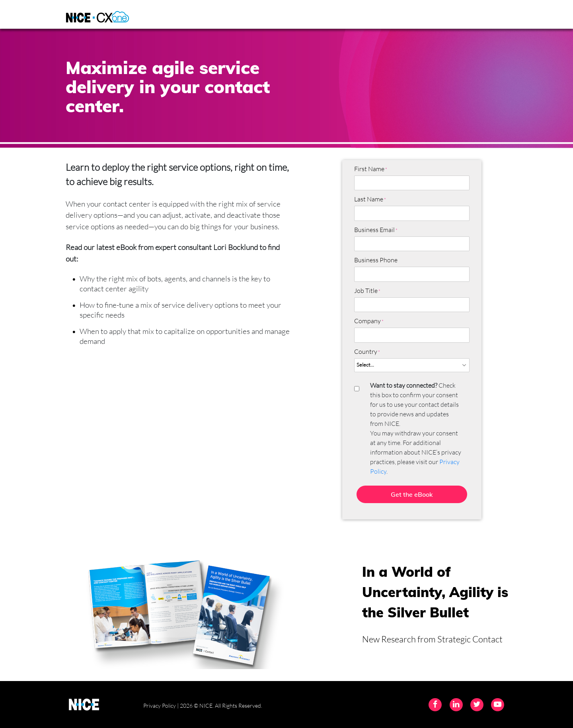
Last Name (369, 199)
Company (367, 321)
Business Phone (376, 260)
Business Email (374, 230)
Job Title (366, 291)
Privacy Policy (160, 706)
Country (366, 351)
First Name (369, 169)
